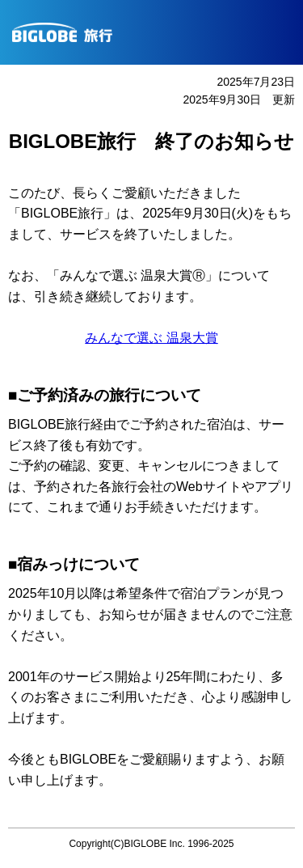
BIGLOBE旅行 (158, 32)
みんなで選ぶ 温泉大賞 (151, 338)
